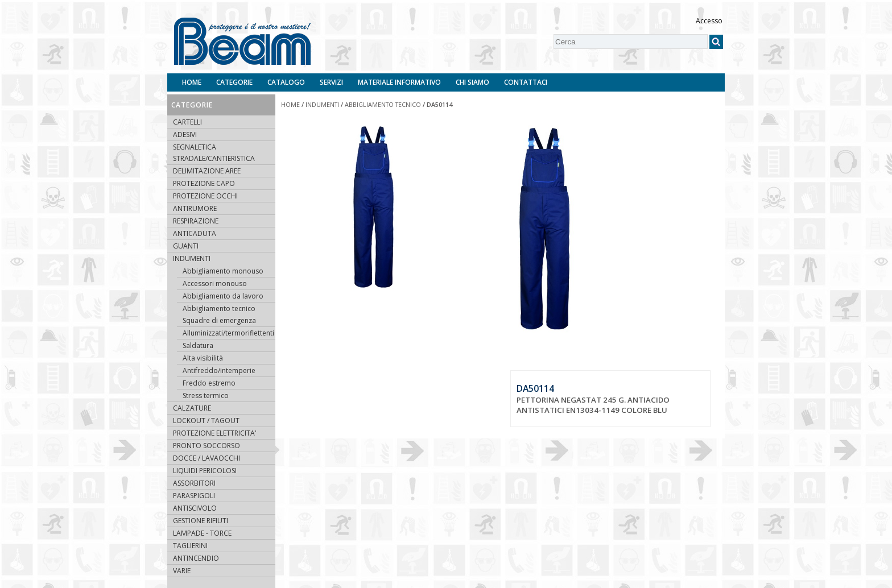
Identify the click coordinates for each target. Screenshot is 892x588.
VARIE (182, 571)
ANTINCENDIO (196, 558)
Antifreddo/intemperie (219, 370)
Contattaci (526, 82)
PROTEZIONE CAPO (204, 183)
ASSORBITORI (194, 483)
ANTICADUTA (195, 233)
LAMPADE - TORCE (202, 533)
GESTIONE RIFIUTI (201, 521)
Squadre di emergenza (219, 320)
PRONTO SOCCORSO (207, 446)
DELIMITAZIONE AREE (207, 171)
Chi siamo (472, 82)
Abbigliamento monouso (223, 271)
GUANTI (186, 246)
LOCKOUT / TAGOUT (206, 421)
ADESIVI (185, 134)
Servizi (331, 82)
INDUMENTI (192, 258)
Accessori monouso (215, 283)
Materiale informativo (399, 82)
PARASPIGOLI (194, 496)
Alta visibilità (203, 358)
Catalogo (286, 82)
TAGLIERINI (190, 546)
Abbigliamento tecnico (219, 309)
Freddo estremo (209, 383)
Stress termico (206, 396)
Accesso (709, 21)
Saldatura (198, 345)
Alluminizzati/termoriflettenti (228, 333)
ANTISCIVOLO (195, 508)
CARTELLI (187, 122)
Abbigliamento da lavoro (223, 296)
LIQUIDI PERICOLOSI (205, 471)
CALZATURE (192, 408)
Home (192, 82)
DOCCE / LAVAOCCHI (207, 458)
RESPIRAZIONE (196, 221)
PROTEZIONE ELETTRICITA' (215, 433)
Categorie (234, 82)
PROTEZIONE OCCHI (205, 196)
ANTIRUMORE (195, 208)
